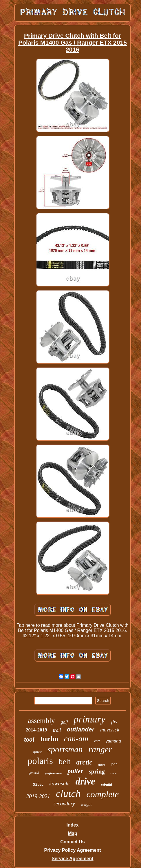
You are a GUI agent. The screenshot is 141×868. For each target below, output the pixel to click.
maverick (110, 730)
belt (65, 762)
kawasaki (59, 783)
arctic (84, 762)
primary (89, 719)
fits (114, 722)
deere (101, 765)
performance (53, 773)
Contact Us (72, 842)
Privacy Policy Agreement (73, 850)
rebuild (107, 784)
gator (37, 752)
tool (29, 739)
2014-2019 (36, 730)
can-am (76, 739)
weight (86, 804)
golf (64, 722)
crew (113, 773)
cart (97, 741)
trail (57, 730)
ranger (100, 749)
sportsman (65, 749)
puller (75, 771)
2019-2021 (38, 796)
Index (73, 825)
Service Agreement (72, 859)
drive (85, 781)
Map (72, 833)
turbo (49, 739)
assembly (41, 721)
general (34, 773)
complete (102, 794)
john (114, 764)
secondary (64, 804)
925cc (38, 784)
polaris (40, 761)
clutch (68, 794)
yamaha (113, 741)
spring (97, 771)
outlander (80, 729)
